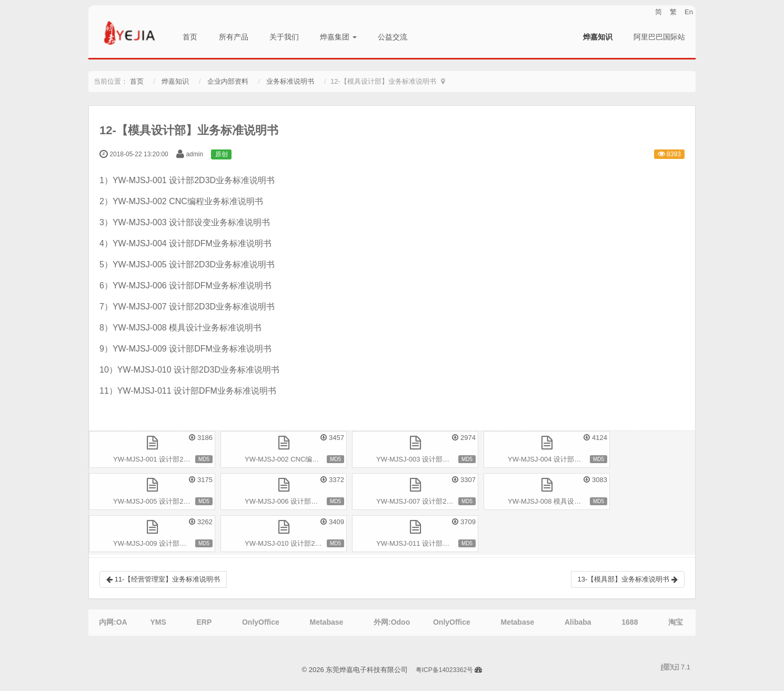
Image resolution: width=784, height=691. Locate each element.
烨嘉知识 (598, 37)
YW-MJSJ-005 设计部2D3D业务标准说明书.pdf (164, 501)
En (689, 12)
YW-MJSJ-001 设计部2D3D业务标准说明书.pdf (164, 459)
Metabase (326, 622)
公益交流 (393, 37)
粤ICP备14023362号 (444, 670)
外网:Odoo (392, 622)
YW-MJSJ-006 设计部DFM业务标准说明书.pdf (296, 501)
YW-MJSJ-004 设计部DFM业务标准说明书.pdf (559, 459)
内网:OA (113, 622)
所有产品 (234, 37)
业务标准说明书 (290, 81)
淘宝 (676, 622)
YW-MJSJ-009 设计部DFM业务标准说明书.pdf (164, 543)
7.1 (676, 668)
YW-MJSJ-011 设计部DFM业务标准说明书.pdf (427, 543)
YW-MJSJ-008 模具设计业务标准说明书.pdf (559, 501)
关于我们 (284, 37)
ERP (204, 622)
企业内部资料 (228, 81)
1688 (630, 622)
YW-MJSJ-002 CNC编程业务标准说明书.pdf (296, 459)
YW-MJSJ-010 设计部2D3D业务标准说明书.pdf (296, 543)
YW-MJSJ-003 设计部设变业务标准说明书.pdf (427, 459)
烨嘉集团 (338, 37)
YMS (158, 622)
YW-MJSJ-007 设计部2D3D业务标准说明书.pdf (427, 501)
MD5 (204, 459)
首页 (190, 37)
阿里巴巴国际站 (659, 37)
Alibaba (578, 622)
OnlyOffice (261, 622)
